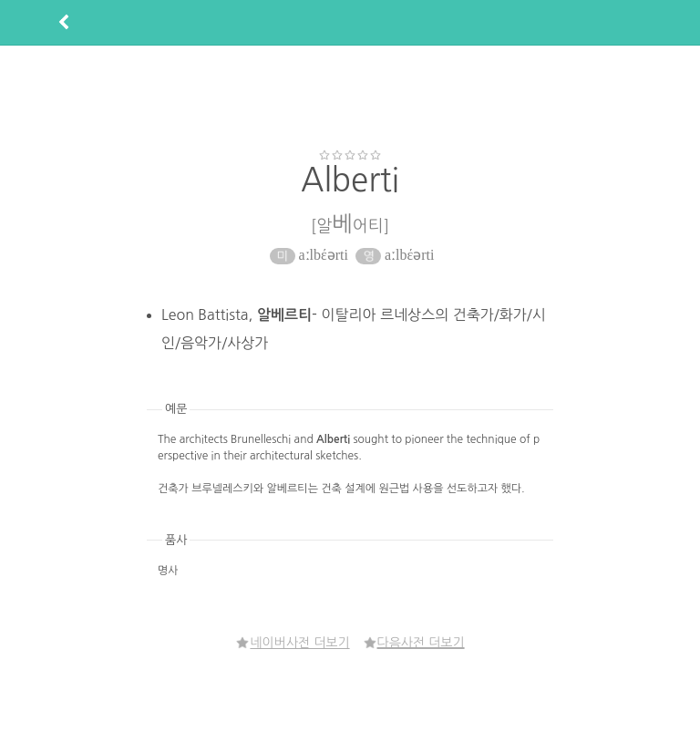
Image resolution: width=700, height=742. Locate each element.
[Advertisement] (350, 97)
